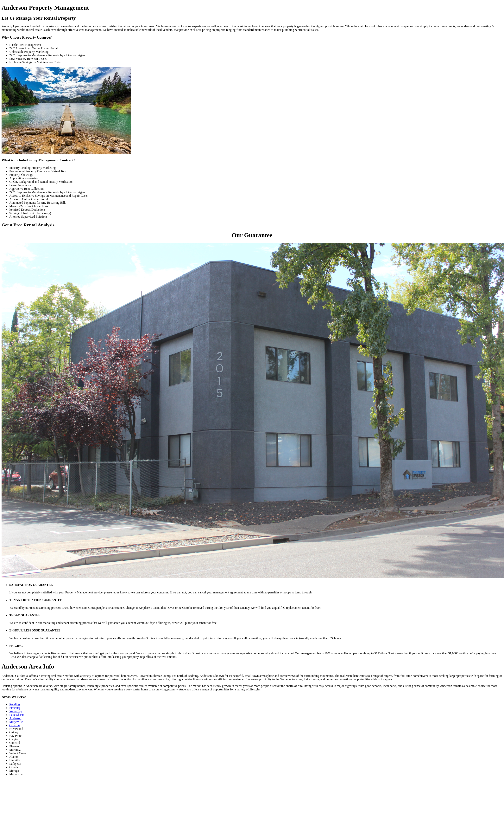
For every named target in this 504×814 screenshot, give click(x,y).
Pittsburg (15, 708)
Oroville (14, 725)
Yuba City (16, 711)
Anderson (15, 718)
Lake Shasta (17, 715)
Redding (15, 704)
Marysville (16, 722)
